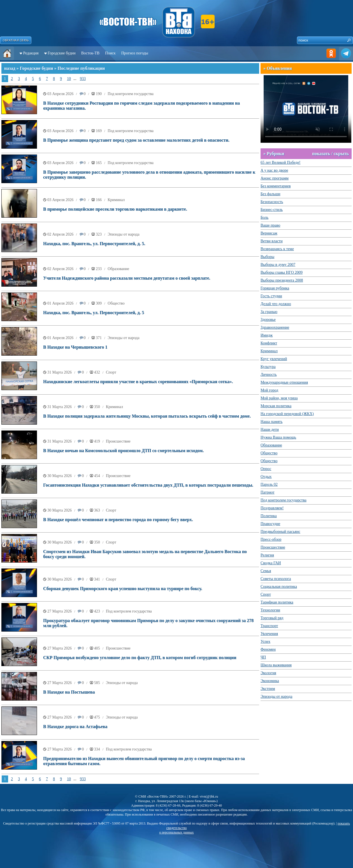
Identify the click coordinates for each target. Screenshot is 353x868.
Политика (269, 516)
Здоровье (268, 320)
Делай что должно (276, 304)
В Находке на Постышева (69, 692)
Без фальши (270, 194)
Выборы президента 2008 (282, 280)
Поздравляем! (272, 508)
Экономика (270, 681)
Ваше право (270, 225)
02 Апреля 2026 (60, 234)
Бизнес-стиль (272, 210)
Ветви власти (272, 241)
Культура (268, 367)
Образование (118, 269)
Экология (268, 673)
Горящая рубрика (275, 288)
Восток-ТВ (90, 53)
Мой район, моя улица (279, 398)
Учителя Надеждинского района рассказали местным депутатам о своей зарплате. (127, 278)
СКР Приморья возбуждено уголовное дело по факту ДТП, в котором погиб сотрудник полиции (140, 658)
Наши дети (270, 430)
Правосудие (270, 524)
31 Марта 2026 (60, 372)
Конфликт (269, 343)
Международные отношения (284, 382)
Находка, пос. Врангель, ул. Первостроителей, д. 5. (94, 244)
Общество (116, 303)
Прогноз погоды (135, 53)
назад (10, 68)
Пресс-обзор (271, 539)
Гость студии (271, 296)
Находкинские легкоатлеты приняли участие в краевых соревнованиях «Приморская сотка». (138, 382)
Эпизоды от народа (123, 234)
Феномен (268, 649)
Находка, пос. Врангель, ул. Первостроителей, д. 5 (94, 313)
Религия (267, 555)
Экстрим (268, 689)
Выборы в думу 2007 (278, 265)
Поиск (110, 53)
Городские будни (62, 53)
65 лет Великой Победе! (281, 163)
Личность (269, 375)
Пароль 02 (269, 484)
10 (69, 79)
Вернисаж (269, 233)
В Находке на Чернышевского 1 (75, 347)
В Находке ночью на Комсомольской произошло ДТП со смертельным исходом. (123, 451)
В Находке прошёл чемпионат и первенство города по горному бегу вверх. (118, 520)
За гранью (269, 312)
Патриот (268, 492)
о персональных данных (176, 832)
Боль (264, 217)
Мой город (269, 390)
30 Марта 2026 (60, 476)
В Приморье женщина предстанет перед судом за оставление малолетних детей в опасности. (136, 140)
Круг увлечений (274, 359)
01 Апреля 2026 (60, 303)
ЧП (263, 657)
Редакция (31, 53)
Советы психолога (276, 579)
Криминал (116, 200)
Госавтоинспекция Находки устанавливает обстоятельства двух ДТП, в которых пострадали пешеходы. (148, 485)
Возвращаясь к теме (277, 249)
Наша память (271, 422)
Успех (265, 642)
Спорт (111, 372)
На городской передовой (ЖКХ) (287, 414)
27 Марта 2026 (60, 611)
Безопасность (272, 202)
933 (83, 79)
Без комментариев (276, 186)
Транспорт (269, 626)
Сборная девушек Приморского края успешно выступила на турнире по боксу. (123, 589)
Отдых (266, 477)
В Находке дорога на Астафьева (75, 727)
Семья (266, 571)
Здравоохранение (275, 327)
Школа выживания (276, 665)
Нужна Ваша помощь (278, 437)
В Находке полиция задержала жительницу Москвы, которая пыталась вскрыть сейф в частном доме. (147, 416)
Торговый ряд (272, 618)
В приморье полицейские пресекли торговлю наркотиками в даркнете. (115, 209)
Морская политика (276, 406)
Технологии (270, 610)
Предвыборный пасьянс (280, 532)
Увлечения (269, 634)
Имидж (267, 335)
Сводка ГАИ (271, 563)
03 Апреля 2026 (60, 94)
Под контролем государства (131, 94)
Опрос (266, 469)
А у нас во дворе (274, 170)
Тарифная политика (277, 602)
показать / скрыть (330, 154)
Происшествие (118, 441)
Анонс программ (275, 178)
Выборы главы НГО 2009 (282, 272)
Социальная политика (279, 587)
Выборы (267, 257)
